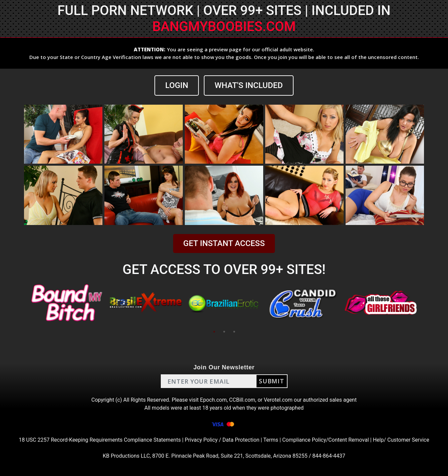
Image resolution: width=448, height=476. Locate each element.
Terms (271, 440)
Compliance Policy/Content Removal (326, 440)
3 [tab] (234, 332)
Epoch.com (213, 400)
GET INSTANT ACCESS (224, 243)
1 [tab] (214, 332)
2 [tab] (224, 332)
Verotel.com (278, 400)
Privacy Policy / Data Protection (222, 440)
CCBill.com (242, 400)
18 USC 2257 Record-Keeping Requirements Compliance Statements (100, 440)
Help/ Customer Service (401, 440)
